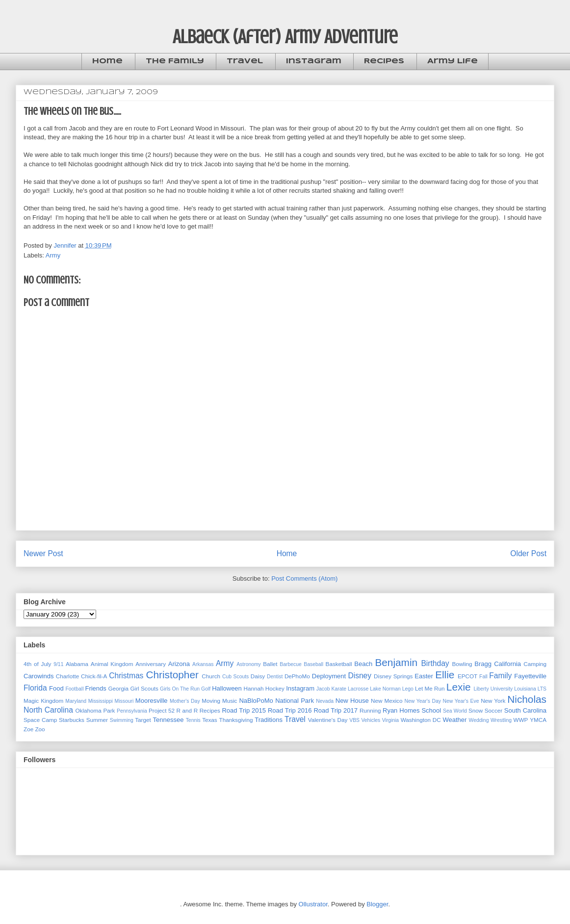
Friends (95, 688)
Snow (476, 710)
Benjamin (396, 662)
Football (74, 689)
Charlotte (67, 676)
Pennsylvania (132, 711)
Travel (245, 61)
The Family (175, 61)
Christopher (172, 675)
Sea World (455, 711)
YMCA (538, 720)
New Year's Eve (461, 701)
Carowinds (39, 676)
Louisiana (525, 689)
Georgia (119, 688)
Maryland (76, 701)
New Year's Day (423, 701)
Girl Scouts (144, 688)
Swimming (122, 720)
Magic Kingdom (43, 701)
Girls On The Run (180, 689)
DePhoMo (297, 676)
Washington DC (421, 720)
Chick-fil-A (94, 676)
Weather (454, 720)
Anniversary (151, 664)
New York (493, 701)
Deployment (329, 676)
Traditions (269, 720)
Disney (360, 676)
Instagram (314, 61)
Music (230, 701)
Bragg (483, 664)
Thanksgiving (236, 720)
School (431, 710)
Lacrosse (358, 689)
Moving (211, 701)
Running (370, 710)
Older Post (528, 553)
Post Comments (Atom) (304, 578)
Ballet (270, 664)
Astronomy (249, 664)
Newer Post (43, 553)
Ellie (445, 675)
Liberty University (493, 689)
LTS (542, 689)
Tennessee (168, 720)
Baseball (313, 664)
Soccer (493, 710)
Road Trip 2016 (290, 710)
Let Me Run (430, 688)
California (507, 664)
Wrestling (501, 720)
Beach (363, 664)
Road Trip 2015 (244, 710)
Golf (206, 689)
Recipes (384, 61)
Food (56, 688)
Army (53, 255)
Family (500, 676)
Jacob (323, 689)
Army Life (453, 61)
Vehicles (371, 720)
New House (352, 701)
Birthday (435, 663)
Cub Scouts (235, 677)
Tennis (193, 720)
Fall (483, 677)
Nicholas (527, 699)
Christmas (126, 676)
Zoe (28, 729)
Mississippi (101, 701)
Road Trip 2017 (336, 710)
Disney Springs (393, 676)
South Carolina (525, 710)
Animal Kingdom (112, 664)
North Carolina (48, 710)
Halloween (227, 688)
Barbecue (290, 664)
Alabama (77, 664)
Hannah (254, 688)
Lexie (459, 687)
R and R (187, 710)
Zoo (40, 729)
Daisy (258, 676)
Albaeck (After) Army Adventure (285, 37)
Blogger (377, 904)
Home (107, 61)
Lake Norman (385, 689)
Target (143, 720)
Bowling (462, 664)
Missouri (124, 701)
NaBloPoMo (256, 701)
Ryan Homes (401, 710)
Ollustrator (313, 904)
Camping (535, 664)
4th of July (37, 664)
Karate (339, 689)
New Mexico (387, 701)
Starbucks (72, 720)
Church (211, 676)
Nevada (325, 701)
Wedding (479, 720)
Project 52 (162, 710)
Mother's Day (185, 701)
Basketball (339, 664)
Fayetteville (530, 676)
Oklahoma (89, 710)
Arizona (179, 664)
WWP (521, 720)
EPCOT (467, 676)
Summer (97, 720)
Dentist (275, 677)
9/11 (58, 664)
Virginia (390, 720)
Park (109, 710)
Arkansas (203, 664)
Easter (424, 676)
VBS (354, 720)
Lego (408, 689)
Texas (210, 720)
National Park (295, 701)
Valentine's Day (328, 720)
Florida (35, 688)
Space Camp (40, 720)
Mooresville (152, 701)
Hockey (275, 688)
